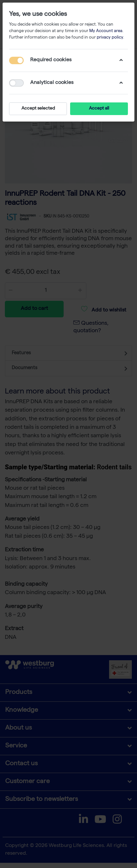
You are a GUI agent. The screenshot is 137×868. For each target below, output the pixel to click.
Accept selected (38, 109)
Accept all (99, 109)
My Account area (106, 31)
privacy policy (110, 38)
